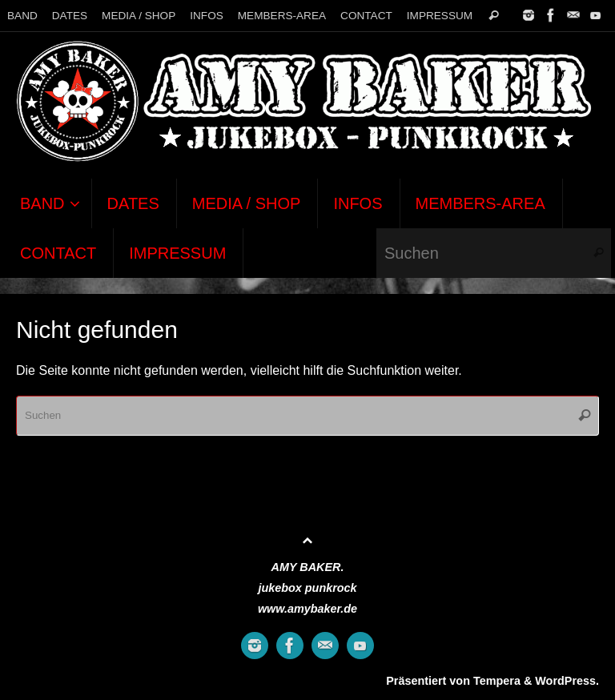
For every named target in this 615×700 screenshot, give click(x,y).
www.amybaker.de (307, 609)
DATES (70, 16)
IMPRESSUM (440, 16)
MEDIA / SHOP (139, 16)
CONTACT (366, 16)
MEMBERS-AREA (282, 16)
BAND (22, 16)
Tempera (497, 681)
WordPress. (567, 681)
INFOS (207, 16)
